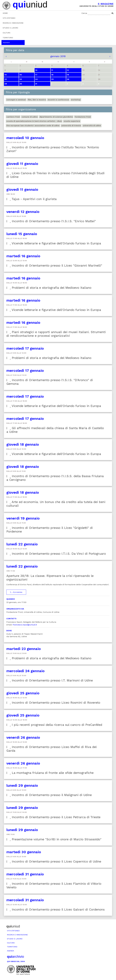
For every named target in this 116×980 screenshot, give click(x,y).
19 (68, 75)
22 (6, 79)
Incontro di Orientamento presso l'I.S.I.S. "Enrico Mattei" (51, 221)
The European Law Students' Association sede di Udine (33, 126)
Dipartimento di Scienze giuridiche (56, 117)
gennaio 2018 (58, 56)
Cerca (84, 13)
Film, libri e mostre (37, 100)
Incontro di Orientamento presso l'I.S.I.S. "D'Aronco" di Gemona (50, 382)
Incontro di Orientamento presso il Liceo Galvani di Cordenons (55, 910)
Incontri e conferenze (58, 100)
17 (36, 75)
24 (36, 79)
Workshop (76, 100)
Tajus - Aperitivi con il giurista (32, 199)
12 (68, 70)
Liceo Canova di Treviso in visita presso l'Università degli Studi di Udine (55, 175)
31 (36, 84)
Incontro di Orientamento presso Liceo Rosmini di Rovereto (53, 703)
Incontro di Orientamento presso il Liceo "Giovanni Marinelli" (54, 266)
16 (21, 75)
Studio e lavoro (10, 28)
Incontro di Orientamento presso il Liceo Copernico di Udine (54, 861)
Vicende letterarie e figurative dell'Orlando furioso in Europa (54, 243)
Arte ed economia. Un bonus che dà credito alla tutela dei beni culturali (56, 504)
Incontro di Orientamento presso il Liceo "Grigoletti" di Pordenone (50, 530)
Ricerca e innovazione (13, 23)
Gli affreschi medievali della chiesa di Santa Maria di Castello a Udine (55, 430)
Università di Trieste (71, 126)
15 (6, 75)
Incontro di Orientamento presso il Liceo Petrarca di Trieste (53, 817)
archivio (15, 957)
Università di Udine (92, 126)
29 (6, 84)
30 (21, 84)
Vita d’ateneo (9, 18)
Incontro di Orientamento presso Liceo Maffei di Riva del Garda (52, 749)
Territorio (8, 38)
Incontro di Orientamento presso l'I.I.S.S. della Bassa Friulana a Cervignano (55, 478)
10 (36, 70)
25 (52, 79)
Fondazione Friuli (83, 117)
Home (5, 13)
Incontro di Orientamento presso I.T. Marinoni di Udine (50, 680)
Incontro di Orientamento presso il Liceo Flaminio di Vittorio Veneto (54, 885)
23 (21, 79)
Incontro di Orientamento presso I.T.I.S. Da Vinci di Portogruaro (56, 554)
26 (68, 79)
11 (52, 70)
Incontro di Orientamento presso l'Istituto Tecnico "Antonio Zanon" (53, 149)
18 (52, 75)
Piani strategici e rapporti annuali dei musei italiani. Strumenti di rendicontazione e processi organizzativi (56, 334)
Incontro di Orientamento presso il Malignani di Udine (49, 795)
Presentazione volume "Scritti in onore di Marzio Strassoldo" (54, 839)
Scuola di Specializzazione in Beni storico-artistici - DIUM (34, 121)
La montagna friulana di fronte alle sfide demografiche (50, 773)
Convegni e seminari (16, 100)
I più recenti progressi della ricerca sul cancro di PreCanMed (54, 725)
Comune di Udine (30, 117)
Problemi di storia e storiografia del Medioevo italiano (49, 288)
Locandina (16, 592)
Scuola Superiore (72, 121)
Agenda (6, 43)
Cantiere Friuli (13, 117)
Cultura (6, 33)
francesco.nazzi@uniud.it (25, 625)
